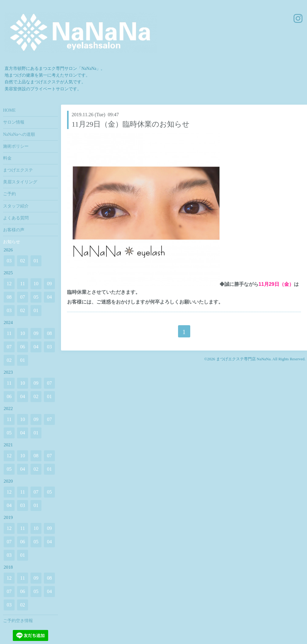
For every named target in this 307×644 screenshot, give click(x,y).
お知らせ (12, 242)
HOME (9, 110)
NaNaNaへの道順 (19, 134)
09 (49, 284)
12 (9, 284)
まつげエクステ (18, 170)
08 (9, 297)
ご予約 (9, 194)
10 (36, 284)
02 (23, 261)
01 (36, 261)
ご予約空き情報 (18, 621)
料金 (7, 158)
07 (23, 297)
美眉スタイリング (20, 182)
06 (23, 347)
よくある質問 (16, 218)
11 (22, 284)
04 (49, 297)
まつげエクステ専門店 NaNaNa (243, 359)
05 (36, 297)
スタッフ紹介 (16, 206)
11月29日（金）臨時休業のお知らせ (131, 124)
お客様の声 (14, 230)
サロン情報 (14, 122)
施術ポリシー (16, 146)
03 (9, 261)
